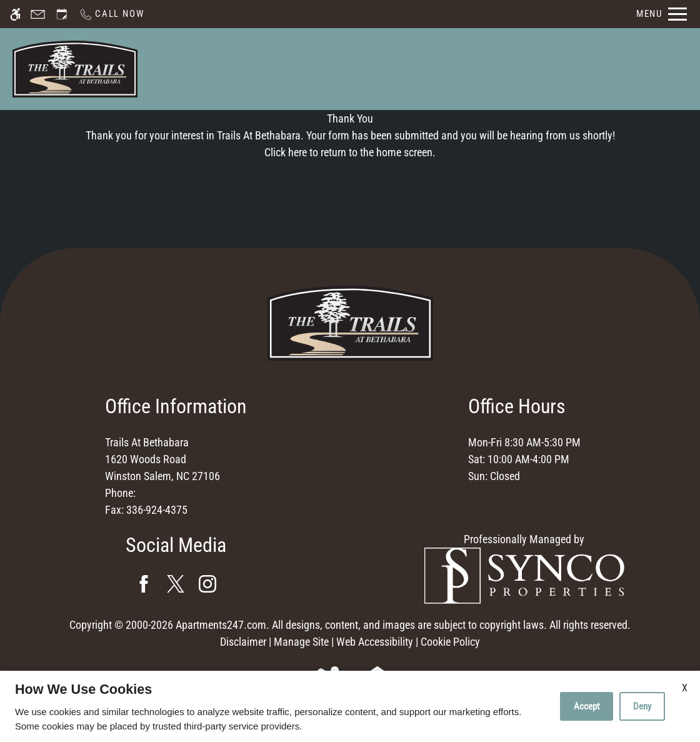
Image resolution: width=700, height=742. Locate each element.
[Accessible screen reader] (15, 14)
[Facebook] (144, 584)
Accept (587, 706)
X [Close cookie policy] (685, 688)
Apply (456, 68)
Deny (642, 706)
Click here (286, 152)
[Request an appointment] (62, 14)
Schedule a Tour (382, 68)
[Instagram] (208, 584)
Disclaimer (243, 642)
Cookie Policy (450, 642)
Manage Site (301, 642)
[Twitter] (176, 584)
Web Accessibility (375, 642)
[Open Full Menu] (662, 14)
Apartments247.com (221, 625)
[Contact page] (38, 14)
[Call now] (111, 14)
